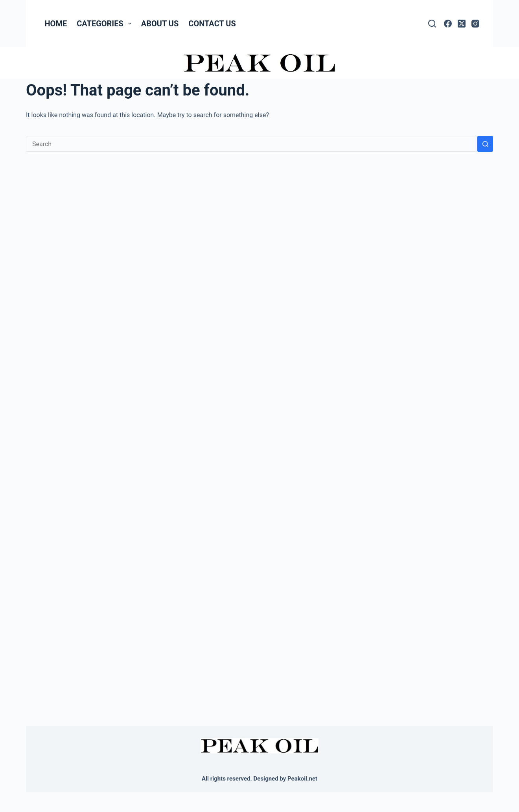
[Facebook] (448, 24)
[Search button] (485, 144)
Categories (106, 24)
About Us (160, 24)
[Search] (432, 24)
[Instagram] (475, 24)
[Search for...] (252, 144)
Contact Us (212, 24)
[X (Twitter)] (462, 24)
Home (56, 24)
